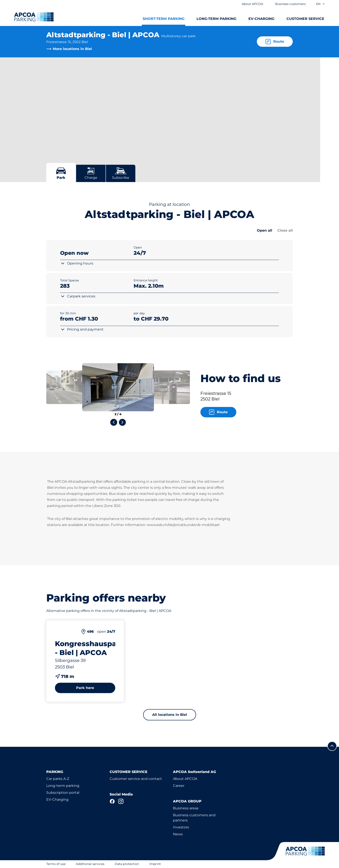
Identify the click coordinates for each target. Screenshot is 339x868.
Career (179, 786)
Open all (265, 230)
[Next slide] (122, 422)
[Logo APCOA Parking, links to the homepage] (34, 17)
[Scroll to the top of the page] (332, 746)
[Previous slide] (114, 422)
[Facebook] (112, 801)
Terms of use (56, 864)
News (178, 834)
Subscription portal (63, 793)
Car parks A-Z (58, 779)
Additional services (90, 864)
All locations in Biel (170, 715)
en (321, 4)
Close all (285, 230)
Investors (181, 827)
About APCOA (185, 779)
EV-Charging (57, 799)
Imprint (155, 864)
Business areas (186, 808)
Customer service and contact (136, 779)
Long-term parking (63, 786)
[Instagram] (121, 801)
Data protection (127, 864)
